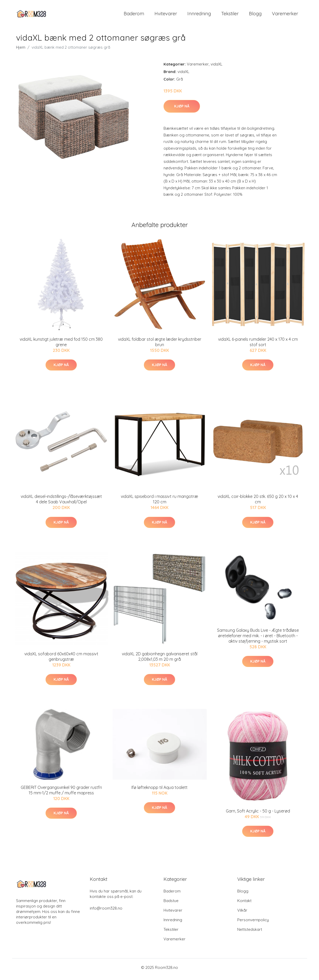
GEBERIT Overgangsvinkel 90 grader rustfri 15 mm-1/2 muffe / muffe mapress (61, 794)
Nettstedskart (250, 933)
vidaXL (217, 68)
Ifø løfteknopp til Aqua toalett (159, 791)
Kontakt (244, 904)
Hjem (21, 51)
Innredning (199, 15)
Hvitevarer (166, 15)
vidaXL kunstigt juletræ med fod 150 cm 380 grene (61, 346)
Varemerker (285, 15)
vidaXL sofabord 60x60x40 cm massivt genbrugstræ (61, 660)
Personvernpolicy (253, 923)
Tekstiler (230, 15)
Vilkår (242, 914)
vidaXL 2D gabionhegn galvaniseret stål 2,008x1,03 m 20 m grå (160, 660)
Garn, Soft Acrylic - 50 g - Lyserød (258, 815)
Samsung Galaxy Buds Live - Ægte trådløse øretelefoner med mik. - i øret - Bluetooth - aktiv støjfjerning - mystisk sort (258, 639)
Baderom (134, 15)
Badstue (171, 904)
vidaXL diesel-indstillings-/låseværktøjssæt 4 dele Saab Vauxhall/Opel (61, 503)
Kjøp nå (182, 110)
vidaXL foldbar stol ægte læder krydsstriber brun (160, 346)
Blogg (255, 15)
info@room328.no (106, 912)
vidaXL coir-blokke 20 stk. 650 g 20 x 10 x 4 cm (258, 503)
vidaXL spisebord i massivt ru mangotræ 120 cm (159, 503)
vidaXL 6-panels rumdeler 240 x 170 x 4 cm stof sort (258, 346)
